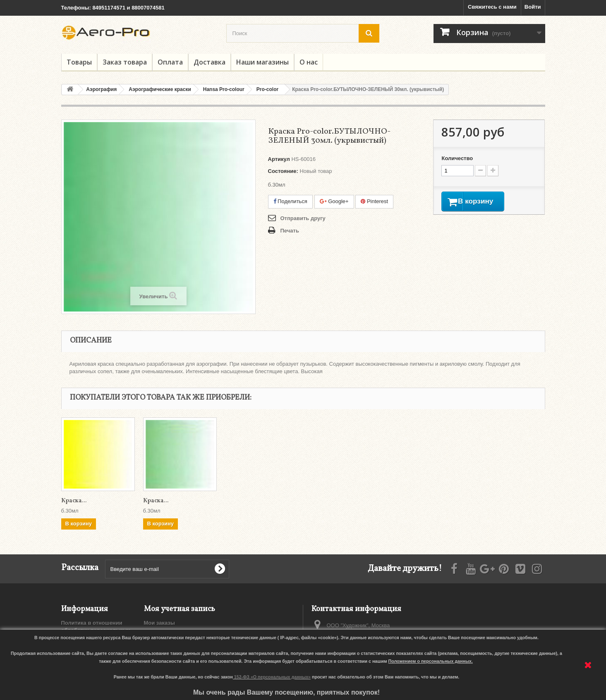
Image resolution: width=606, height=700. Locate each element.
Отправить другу (303, 218)
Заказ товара (125, 62)
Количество (457, 158)
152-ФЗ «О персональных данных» (272, 677)
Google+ (334, 201)
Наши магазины (262, 62)
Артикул (279, 159)
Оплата (170, 62)
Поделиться (290, 201)
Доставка (210, 62)
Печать (290, 231)
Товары (79, 62)
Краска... (74, 501)
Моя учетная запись (180, 609)
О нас (309, 62)
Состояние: (283, 171)
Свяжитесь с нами (492, 7)
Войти (533, 7)
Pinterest (374, 201)
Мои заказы (159, 623)
